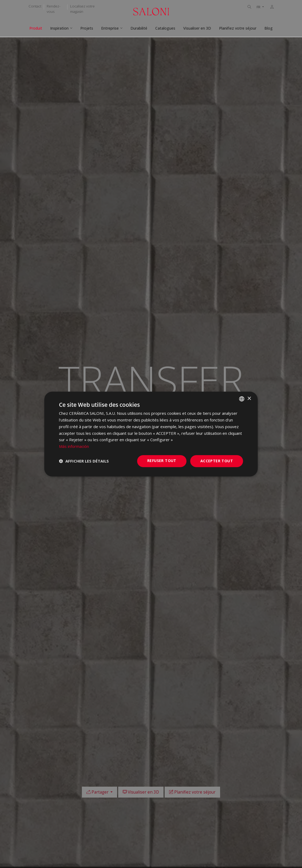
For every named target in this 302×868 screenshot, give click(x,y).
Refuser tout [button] (162, 461)
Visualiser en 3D (197, 28)
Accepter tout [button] (217, 461)
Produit (36, 28)
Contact (35, 6)
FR (259, 7)
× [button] (249, 399)
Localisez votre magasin (82, 9)
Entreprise (110, 28)
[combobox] (242, 399)
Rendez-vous (53, 9)
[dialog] (151, 434)
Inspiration (59, 28)
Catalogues (165, 28)
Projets (87, 28)
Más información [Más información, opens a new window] (74, 446)
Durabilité (139, 28)
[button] (84, 461)
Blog (269, 28)
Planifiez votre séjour (238, 28)
